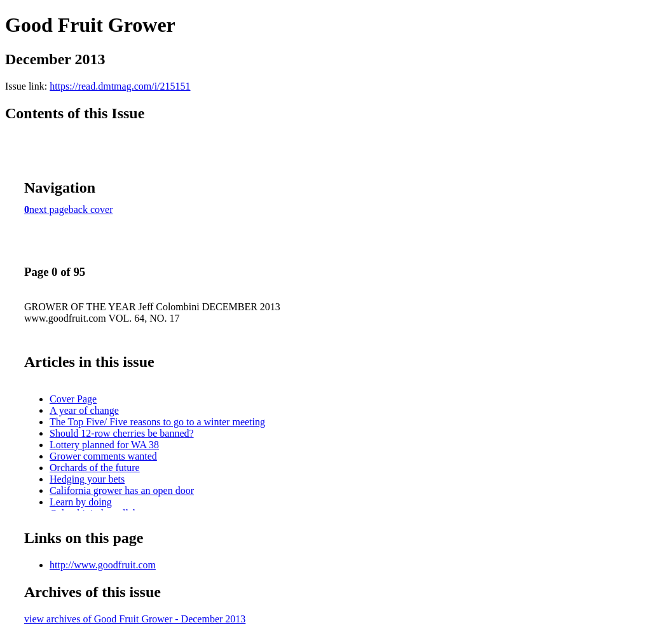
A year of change (84, 410)
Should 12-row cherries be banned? (122, 433)
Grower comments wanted (103, 456)
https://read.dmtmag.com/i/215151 (120, 86)
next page (49, 209)
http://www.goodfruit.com (103, 565)
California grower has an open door (122, 490)
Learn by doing (81, 502)
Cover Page (73, 399)
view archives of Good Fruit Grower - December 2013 (135, 619)
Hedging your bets (87, 479)
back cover (91, 209)
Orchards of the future (95, 468)
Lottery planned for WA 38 (104, 445)
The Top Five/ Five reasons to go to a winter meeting (157, 422)
